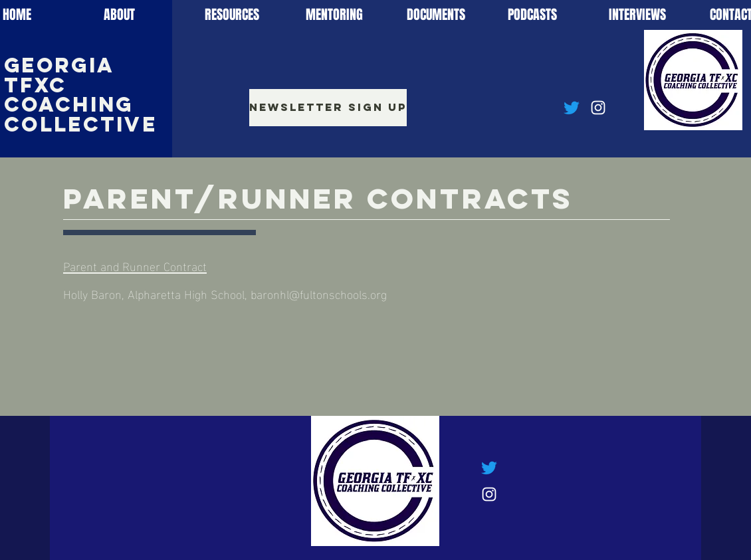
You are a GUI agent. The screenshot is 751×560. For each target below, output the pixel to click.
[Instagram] (598, 108)
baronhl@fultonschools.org (319, 293)
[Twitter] (572, 108)
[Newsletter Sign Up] (328, 108)
